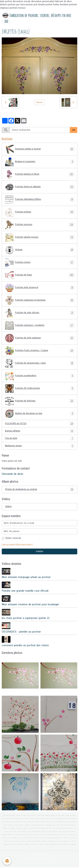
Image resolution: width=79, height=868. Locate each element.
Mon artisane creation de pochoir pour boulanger (30, 605)
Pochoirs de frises (40, 275)
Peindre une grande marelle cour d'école (25, 591)
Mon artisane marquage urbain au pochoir (26, 577)
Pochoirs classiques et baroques (40, 300)
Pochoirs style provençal (40, 288)
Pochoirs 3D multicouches (40, 389)
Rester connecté (13, 538)
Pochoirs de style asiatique (40, 338)
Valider (40, 551)
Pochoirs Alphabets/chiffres (40, 200)
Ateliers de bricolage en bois (40, 414)
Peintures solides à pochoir (40, 149)
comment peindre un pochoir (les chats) (25, 645)
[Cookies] (7, 861)
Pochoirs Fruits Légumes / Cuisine (40, 351)
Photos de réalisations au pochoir (40, 489)
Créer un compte (8, 544)
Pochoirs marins (40, 263)
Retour (39, 102)
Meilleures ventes (40, 446)
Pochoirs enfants (40, 212)
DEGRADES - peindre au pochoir (21, 632)
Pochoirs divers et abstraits (40, 187)
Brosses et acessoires (40, 162)
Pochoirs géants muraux (40, 237)
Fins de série (40, 438)
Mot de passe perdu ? (25, 544)
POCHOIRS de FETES (40, 424)
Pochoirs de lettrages (40, 401)
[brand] (37, 15)
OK (74, 130)
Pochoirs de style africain (40, 313)
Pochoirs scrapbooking (40, 376)
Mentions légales (39, 855)
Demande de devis (12, 474)
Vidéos (8, 507)
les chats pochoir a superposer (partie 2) (26, 618)
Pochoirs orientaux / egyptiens (40, 326)
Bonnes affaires (40, 431)
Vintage (40, 250)
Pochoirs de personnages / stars (40, 363)
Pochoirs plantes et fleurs (40, 174)
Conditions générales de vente (40, 859)
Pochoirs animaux (40, 225)
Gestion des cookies (40, 864)
